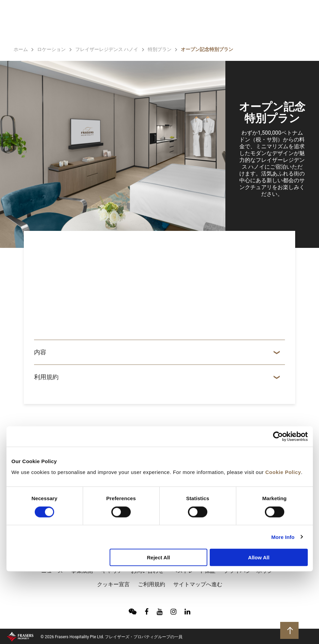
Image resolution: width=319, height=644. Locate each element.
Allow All (259, 557)
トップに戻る (290, 630)
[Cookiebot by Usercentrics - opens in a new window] (278, 437)
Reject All (158, 557)
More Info (283, 537)
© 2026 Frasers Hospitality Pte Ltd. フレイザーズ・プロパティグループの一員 (111, 637)
